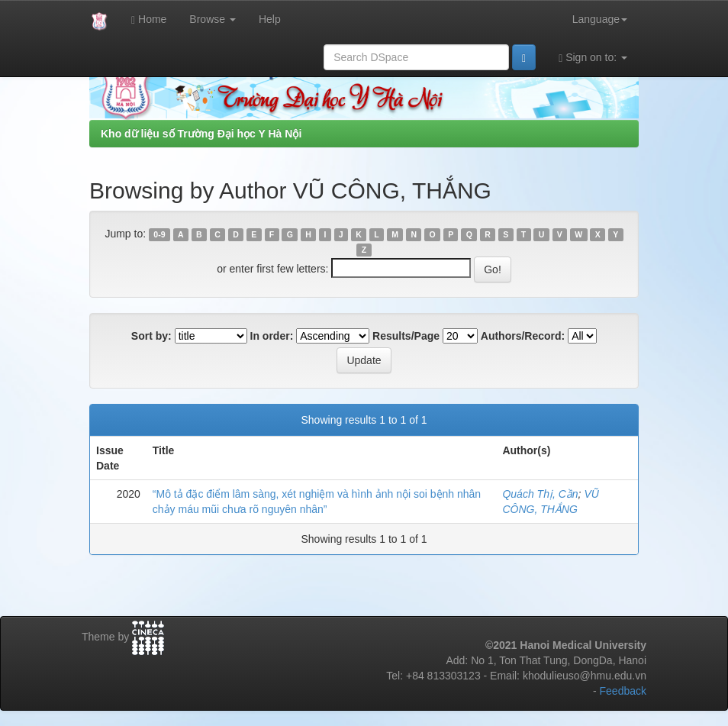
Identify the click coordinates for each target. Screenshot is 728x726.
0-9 (159, 234)
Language (600, 19)
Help (270, 19)
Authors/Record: (523, 336)
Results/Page (406, 336)
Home (149, 19)
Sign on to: (593, 58)
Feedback (623, 691)
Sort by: (151, 336)
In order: (272, 336)
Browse (213, 19)
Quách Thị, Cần (540, 494)
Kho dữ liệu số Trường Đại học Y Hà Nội (201, 134)
